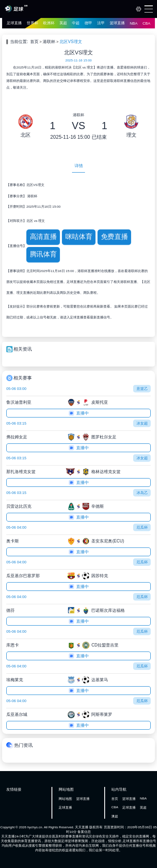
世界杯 (32, 23)
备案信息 (84, 832)
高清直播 (43, 237)
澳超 (115, 816)
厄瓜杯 (142, 527)
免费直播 (115, 237)
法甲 (101, 23)
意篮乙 (142, 389)
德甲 (88, 23)
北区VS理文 (71, 42)
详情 (79, 166)
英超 (63, 23)
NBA (134, 23)
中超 (76, 23)
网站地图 (65, 799)
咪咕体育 (79, 237)
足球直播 (14, 23)
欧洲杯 (49, 23)
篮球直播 (117, 23)
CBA (147, 23)
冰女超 (142, 423)
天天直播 (82, 827)
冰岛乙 (142, 493)
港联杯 (49, 42)
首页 (34, 42)
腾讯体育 (43, 254)
